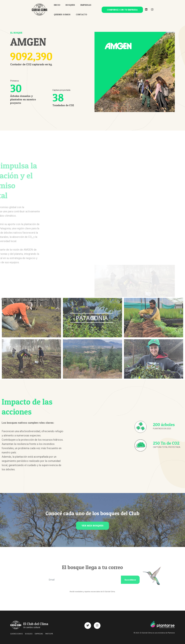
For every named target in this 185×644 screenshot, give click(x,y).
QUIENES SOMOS (64, 14)
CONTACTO (83, 14)
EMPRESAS (88, 5)
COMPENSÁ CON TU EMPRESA (121, 10)
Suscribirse (130, 580)
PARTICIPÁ (49, 634)
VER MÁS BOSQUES (93, 526)
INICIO (59, 5)
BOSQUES (72, 5)
